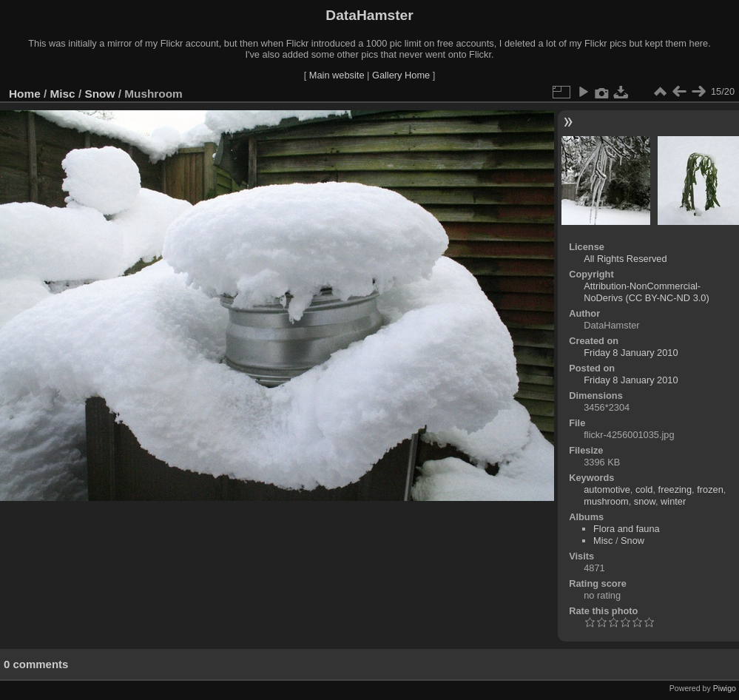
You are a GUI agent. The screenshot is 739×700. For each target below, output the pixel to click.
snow (645, 501)
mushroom (606, 501)
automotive (607, 489)
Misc (63, 94)
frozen (710, 489)
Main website (337, 75)
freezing (675, 489)
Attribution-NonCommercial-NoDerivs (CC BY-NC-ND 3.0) (646, 292)
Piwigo (725, 688)
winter (673, 501)
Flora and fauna (627, 529)
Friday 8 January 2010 (631, 353)
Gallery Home (401, 75)
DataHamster (369, 15)
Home (25, 94)
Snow (99, 94)
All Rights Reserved (625, 259)
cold (644, 489)
